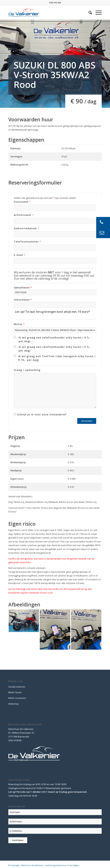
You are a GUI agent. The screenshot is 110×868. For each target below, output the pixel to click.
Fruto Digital (73, 865)
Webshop (14, 704)
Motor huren (15, 692)
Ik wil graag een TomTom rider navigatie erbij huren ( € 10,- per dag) (57, 358)
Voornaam (22, 202)
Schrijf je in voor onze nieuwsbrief (42, 414)
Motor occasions (17, 698)
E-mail (19, 255)
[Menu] (97, 13)
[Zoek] (89, 13)
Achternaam (24, 215)
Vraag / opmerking (27, 370)
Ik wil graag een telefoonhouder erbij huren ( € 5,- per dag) (55, 339)
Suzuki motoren (17, 687)
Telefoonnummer (27, 242)
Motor (19, 324)
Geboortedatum (26, 228)
